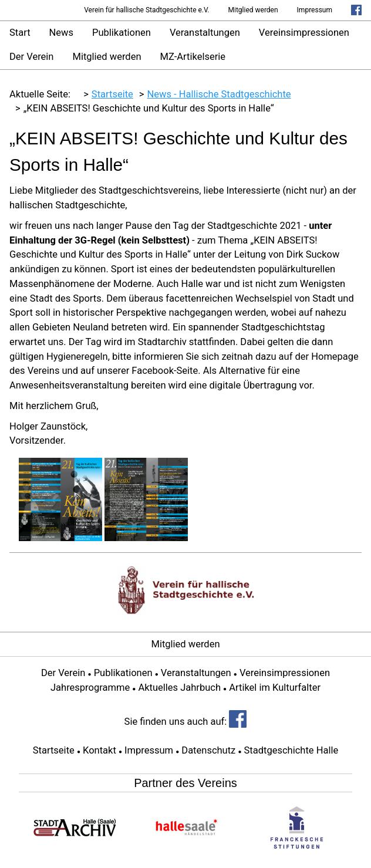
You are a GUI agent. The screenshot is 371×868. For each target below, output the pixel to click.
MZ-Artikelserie (193, 57)
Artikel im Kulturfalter (275, 688)
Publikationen (122, 33)
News (61, 33)
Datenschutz (208, 750)
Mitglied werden (253, 10)
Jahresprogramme (90, 688)
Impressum (315, 10)
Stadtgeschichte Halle (291, 750)
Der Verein (31, 57)
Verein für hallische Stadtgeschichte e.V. (146, 10)
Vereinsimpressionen (304, 33)
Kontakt (100, 750)
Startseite (54, 750)
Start (20, 33)
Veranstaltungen (205, 33)
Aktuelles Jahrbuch (179, 688)
